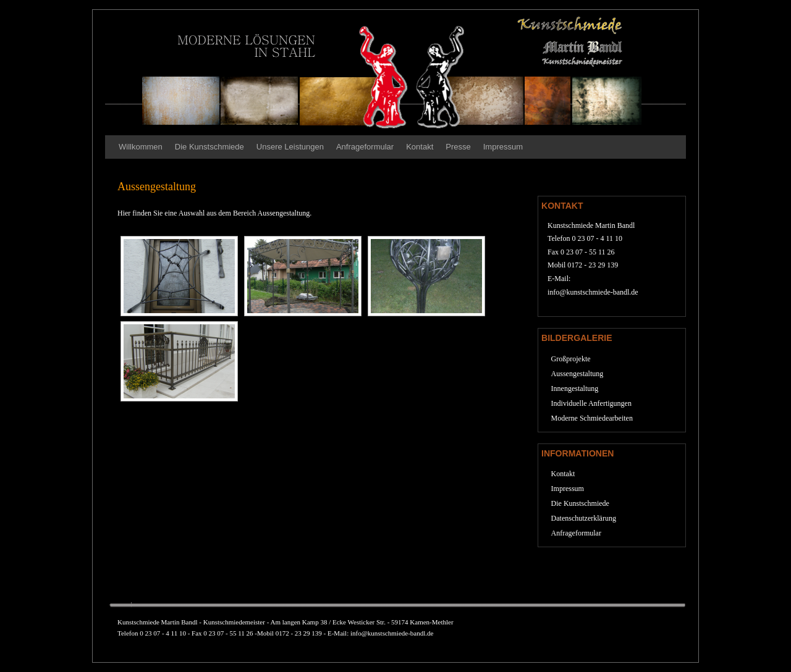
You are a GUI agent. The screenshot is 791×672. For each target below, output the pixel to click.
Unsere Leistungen (290, 147)
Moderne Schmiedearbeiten (592, 418)
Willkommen (141, 147)
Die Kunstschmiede (209, 147)
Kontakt (420, 147)
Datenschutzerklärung (584, 518)
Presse (458, 147)
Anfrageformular (365, 147)
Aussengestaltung (577, 374)
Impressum (503, 147)
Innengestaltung (575, 388)
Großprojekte (571, 359)
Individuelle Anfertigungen (591, 403)
